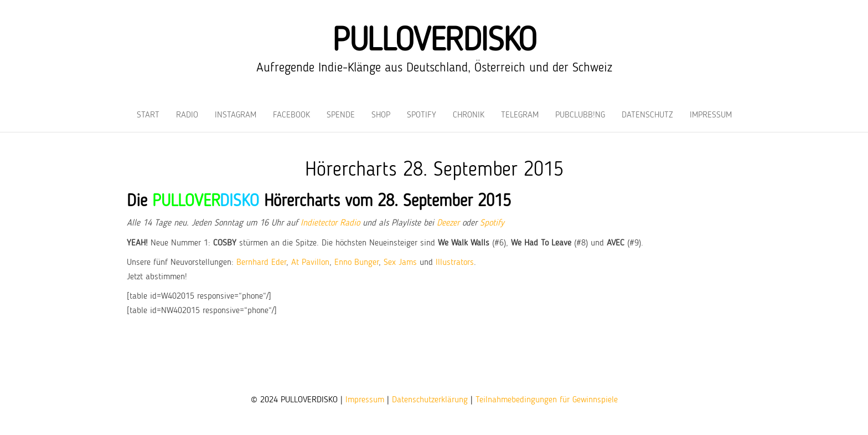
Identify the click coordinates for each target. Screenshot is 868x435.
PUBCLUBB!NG (580, 115)
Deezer (448, 223)
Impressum (711, 115)
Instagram (236, 115)
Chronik (469, 115)
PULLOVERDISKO (434, 42)
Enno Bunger (356, 263)
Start (148, 115)
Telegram (520, 115)
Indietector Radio (330, 223)
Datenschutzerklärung (430, 400)
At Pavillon (310, 263)
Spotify (422, 115)
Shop (381, 115)
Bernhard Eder (261, 263)
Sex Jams (400, 263)
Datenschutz (647, 115)
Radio (187, 115)
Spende (341, 115)
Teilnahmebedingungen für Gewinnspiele (547, 400)
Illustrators (455, 263)
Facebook (291, 115)
